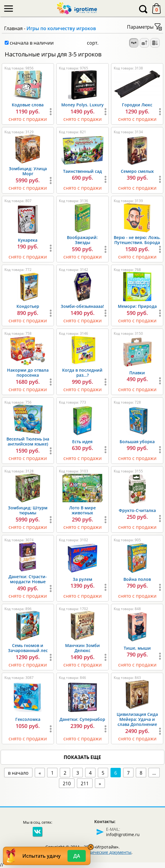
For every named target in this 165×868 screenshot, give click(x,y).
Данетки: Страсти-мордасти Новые (28, 579)
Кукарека (28, 240)
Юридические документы (105, 852)
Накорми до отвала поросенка (28, 373)
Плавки (137, 373)
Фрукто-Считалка (137, 510)
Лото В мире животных (82, 510)
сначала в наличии (29, 43)
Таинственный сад (82, 171)
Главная (13, 28)
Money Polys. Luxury (82, 105)
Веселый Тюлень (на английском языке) (28, 441)
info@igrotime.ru (123, 834)
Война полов (137, 579)
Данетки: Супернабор (82, 719)
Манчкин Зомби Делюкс (82, 648)
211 (85, 784)
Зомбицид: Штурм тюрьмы (28, 510)
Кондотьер (28, 306)
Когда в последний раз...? (82, 373)
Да (77, 856)
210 (67, 784)
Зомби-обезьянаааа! (82, 306)
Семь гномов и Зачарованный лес (28, 648)
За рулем (82, 579)
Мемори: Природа (137, 306)
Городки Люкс (137, 105)
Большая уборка (137, 442)
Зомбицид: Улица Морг (28, 171)
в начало (18, 773)
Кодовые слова (28, 105)
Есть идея (82, 442)
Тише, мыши (137, 648)
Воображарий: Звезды (82, 240)
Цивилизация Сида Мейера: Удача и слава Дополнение (137, 719)
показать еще (82, 757)
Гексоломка (28, 719)
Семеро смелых (137, 171)
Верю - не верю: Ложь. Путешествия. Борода (137, 240)
